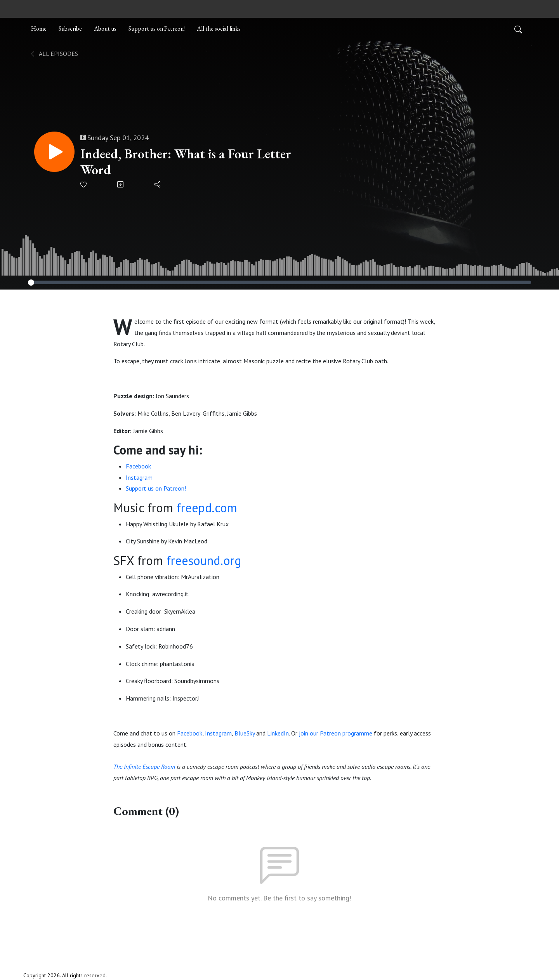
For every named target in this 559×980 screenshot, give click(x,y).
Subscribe (70, 29)
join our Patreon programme (336, 733)
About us (105, 29)
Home (39, 29)
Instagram (139, 477)
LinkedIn (278, 733)
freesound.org (204, 560)
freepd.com (207, 508)
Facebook (138, 466)
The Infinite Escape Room (144, 767)
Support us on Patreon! (157, 29)
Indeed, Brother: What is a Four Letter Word (186, 162)
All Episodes (54, 54)
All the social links (219, 29)
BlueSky (245, 733)
